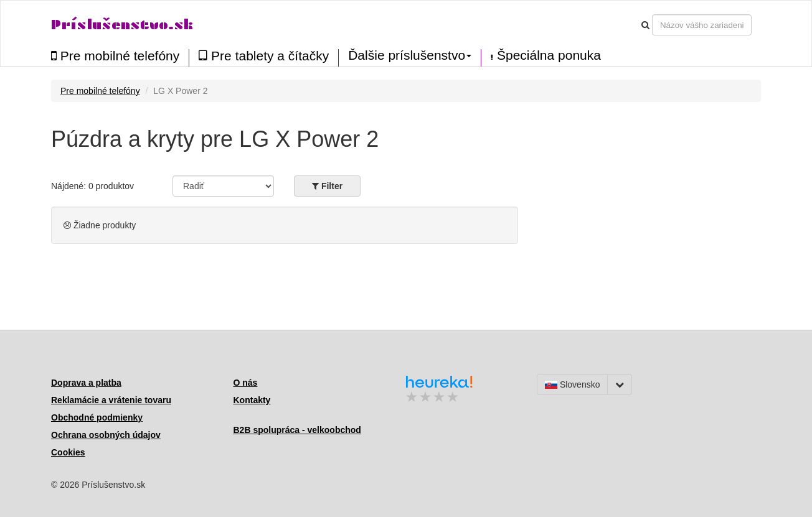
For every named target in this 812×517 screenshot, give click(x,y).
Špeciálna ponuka (546, 55)
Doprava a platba (86, 383)
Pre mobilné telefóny (115, 56)
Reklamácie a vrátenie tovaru (111, 400)
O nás (246, 383)
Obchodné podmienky (97, 417)
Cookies (68, 452)
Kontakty (252, 400)
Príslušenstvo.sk (122, 25)
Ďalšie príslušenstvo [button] (410, 55)
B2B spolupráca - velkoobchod (297, 430)
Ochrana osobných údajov (106, 435)
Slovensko (572, 384)
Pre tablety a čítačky (264, 56)
